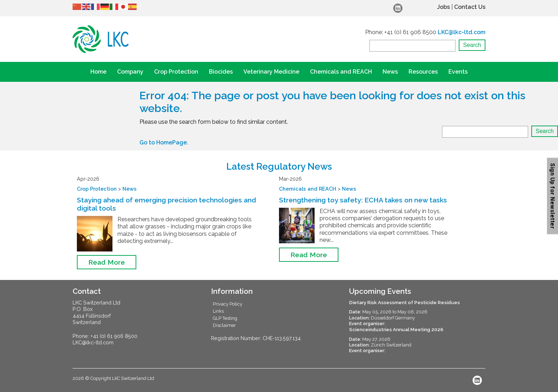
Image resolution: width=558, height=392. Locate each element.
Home (98, 72)
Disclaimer (224, 325)
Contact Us (470, 7)
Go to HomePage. (164, 142)
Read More (107, 262)
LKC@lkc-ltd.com (462, 32)
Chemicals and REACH (341, 72)
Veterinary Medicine (271, 72)
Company (130, 72)
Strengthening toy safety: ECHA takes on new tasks (363, 200)
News (390, 72)
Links (218, 311)
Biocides (221, 72)
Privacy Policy (228, 304)
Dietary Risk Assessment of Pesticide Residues (404, 302)
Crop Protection (176, 72)
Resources (423, 72)
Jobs (443, 7)
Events (458, 72)
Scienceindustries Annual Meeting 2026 (396, 329)
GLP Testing (225, 318)
